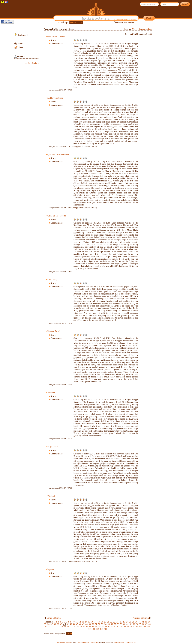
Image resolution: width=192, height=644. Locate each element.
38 (55, 624)
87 (103, 627)
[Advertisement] (166, 71)
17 (95, 622)
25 (121, 622)
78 (74, 627)
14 (86, 622)
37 (52, 624)
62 (131, 624)
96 (131, 627)
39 (58, 624)
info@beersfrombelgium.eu (88, 642)
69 (46, 627)
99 (140, 627)
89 (109, 627)
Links (20, 47)
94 (125, 627)
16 (92, 622)
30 (136, 622)
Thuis (20, 44)
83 (90, 627)
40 (61, 624)
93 (121, 627)
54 (105, 624)
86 (99, 627)
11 (77, 622)
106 (106, 629)
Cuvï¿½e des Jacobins (57, 216)
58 (118, 624)
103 (93, 629)
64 (137, 624)
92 (118, 627)
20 (105, 622)
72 (55, 627)
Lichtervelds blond (55, 98)
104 (97, 629)
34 (149, 622)
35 (45, 624)
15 (89, 622)
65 (140, 624)
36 (48, 624)
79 (77, 627)
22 (111, 622)
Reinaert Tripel (54, 331)
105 (102, 629)
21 (108, 622)
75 (65, 627)
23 (114, 622)
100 (144, 627)
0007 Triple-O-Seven (56, 37)
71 (52, 627)
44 (74, 624)
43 (71, 624)
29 (133, 622)
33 (146, 622)
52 (99, 624)
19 (102, 622)
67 (146, 624)
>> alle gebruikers (32, 63)
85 (96, 627)
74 (62, 627)
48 (87, 624)
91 (115, 627)
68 (150, 624)
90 (112, 627)
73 (58, 627)
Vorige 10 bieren (54, 618)
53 (102, 624)
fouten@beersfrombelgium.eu (125, 642)
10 (73, 622)
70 (49, 627)
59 (121, 624)
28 (130, 622)
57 (115, 624)
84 (93, 627)
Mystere (51, 569)
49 (90, 624)
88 (106, 627)
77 (71, 627)
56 (112, 624)
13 (83, 622)
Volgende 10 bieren (140, 618)
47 (83, 624)
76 (68, 627)
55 (109, 624)
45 (77, 624)
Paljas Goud (52, 447)
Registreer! (23, 35)
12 (80, 622)
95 (128, 627)
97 (134, 627)
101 (148, 627)
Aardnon (51, 393)
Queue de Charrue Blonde (58, 154)
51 (96, 624)
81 (84, 627)
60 (124, 624)
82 (87, 627)
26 (124, 622)
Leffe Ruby (52, 280)
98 (137, 627)
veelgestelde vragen (64, 642)
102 (89, 629)
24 (117, 622)
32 (143, 622)
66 (143, 624)
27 (127, 622)
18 (99, 622)
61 (127, 624)
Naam (135, 29)
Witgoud (51, 496)
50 (93, 624)
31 (139, 622)
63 (134, 624)
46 (80, 624)
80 (81, 627)
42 (68, 624)
